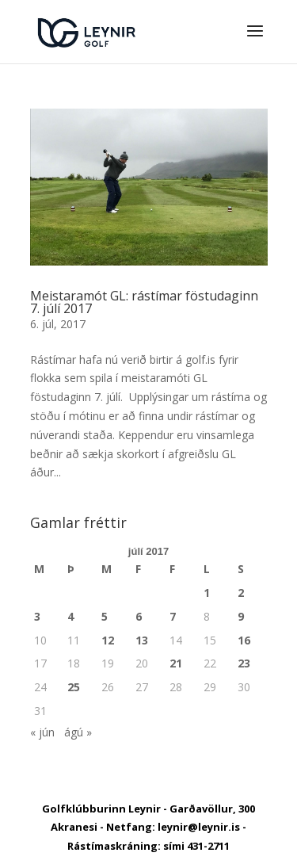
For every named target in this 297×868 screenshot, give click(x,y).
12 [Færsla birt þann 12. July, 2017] (108, 640)
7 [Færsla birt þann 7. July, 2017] (173, 616)
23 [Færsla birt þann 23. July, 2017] (244, 663)
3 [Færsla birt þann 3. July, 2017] (37, 616)
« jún (42, 732)
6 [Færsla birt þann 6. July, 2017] (139, 616)
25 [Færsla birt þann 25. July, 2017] (74, 687)
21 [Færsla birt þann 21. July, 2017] (176, 663)
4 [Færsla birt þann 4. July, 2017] (70, 616)
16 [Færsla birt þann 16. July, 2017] (244, 640)
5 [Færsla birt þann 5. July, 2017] (105, 616)
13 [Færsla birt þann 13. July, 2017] (142, 640)
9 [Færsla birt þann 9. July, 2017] (241, 616)
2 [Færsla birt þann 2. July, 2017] (241, 593)
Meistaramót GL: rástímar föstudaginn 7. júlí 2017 (144, 302)
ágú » (78, 732)
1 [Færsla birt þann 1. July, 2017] (207, 593)
